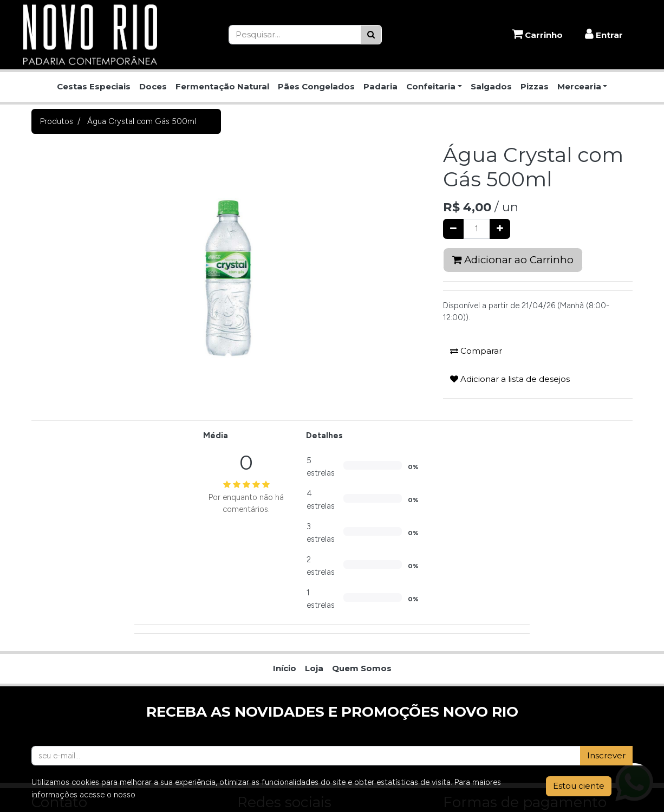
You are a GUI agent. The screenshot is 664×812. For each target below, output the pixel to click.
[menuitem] (285, 669)
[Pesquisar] (371, 35)
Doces (153, 86)
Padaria (380, 86)
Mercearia (579, 86)
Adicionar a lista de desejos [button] (510, 379)
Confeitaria (431, 86)
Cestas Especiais (94, 86)
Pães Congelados (316, 86)
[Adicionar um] (500, 229)
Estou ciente (579, 786)
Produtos (57, 121)
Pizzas (535, 86)
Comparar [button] (476, 351)
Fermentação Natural (222, 86)
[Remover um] (453, 229)
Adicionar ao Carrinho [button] (513, 260)
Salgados (491, 86)
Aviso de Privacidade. (176, 795)
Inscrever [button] (606, 755)
